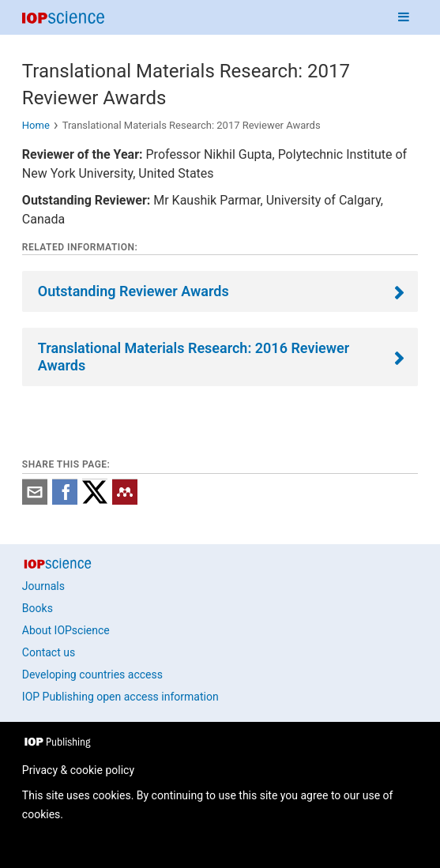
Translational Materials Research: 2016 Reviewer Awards (194, 357)
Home (36, 125)
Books (38, 608)
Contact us (49, 652)
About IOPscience (66, 630)
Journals (43, 586)
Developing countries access (92, 674)
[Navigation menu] (404, 17)
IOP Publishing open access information (120, 697)
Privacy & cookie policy (78, 770)
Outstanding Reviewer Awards (134, 291)
